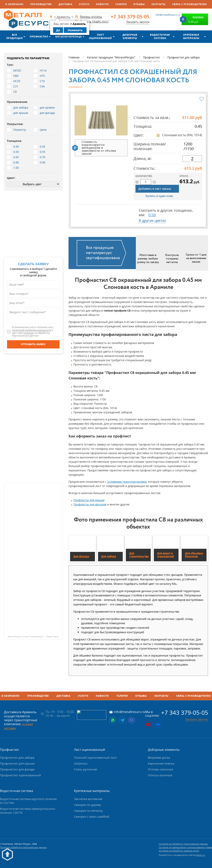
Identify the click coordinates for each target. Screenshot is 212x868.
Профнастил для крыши (17, 763)
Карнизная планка (161, 763)
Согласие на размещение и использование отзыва (185, 847)
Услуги (84, 4)
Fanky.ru (201, 855)
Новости (102, 4)
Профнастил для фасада (17, 769)
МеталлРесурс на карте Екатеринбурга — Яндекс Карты (33, 637)
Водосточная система (160, 36)
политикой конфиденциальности (32, 330)
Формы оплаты (91, 17)
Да (58, 30)
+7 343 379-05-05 (130, 17)
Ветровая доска (159, 757)
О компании (14, 4)
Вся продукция (14, 36)
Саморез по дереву (88, 805)
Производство (41, 4)
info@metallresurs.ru (168, 15)
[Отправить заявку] (33, 344)
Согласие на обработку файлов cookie (179, 851)
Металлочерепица (68, 37)
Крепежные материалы (191, 36)
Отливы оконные (160, 769)
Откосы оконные (160, 775)
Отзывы (139, 4)
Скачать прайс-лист (94, 21)
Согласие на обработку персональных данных (183, 844)
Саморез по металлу (88, 811)
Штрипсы (81, 763)
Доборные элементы (130, 36)
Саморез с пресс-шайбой (92, 816)
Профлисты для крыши (89, 500)
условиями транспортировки (127, 482)
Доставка (65, 4)
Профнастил (39, 37)
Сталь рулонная (85, 769)
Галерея (121, 4)
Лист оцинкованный (101, 36)
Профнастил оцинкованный (20, 775)
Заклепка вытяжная (88, 799)
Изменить (75, 30)
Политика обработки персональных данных (23, 847)
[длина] (192, 159)
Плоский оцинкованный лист (95, 757)
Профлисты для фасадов (90, 504)
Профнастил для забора (17, 757)
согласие (28, 333)
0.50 (152, 215)
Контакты (159, 4)
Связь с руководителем (189, 4)
